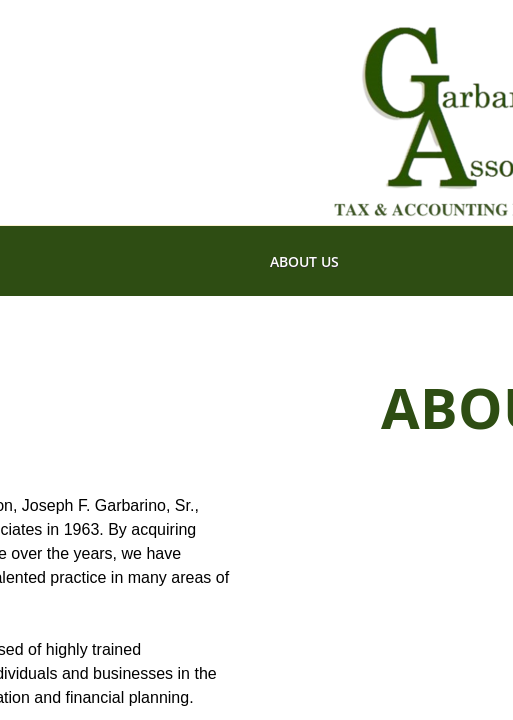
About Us (304, 261)
